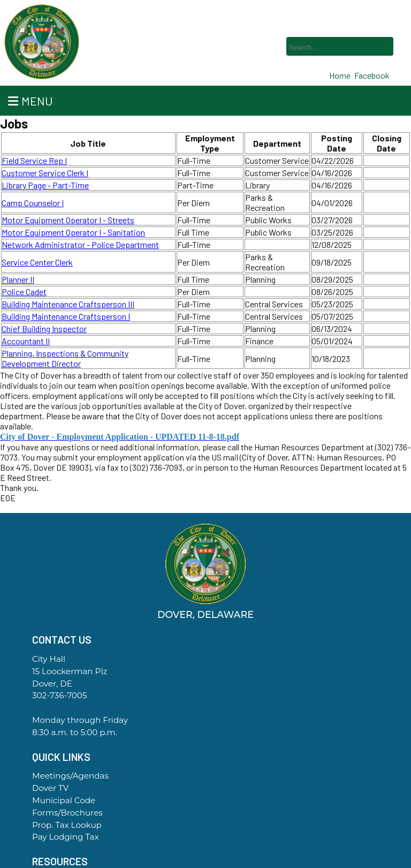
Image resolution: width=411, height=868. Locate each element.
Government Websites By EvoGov (205, 864)
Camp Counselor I (33, 203)
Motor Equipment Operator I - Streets (68, 220)
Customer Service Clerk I (45, 173)
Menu (30, 101)
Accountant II (26, 341)
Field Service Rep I (34, 160)
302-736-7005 (59, 695)
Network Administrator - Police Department (80, 244)
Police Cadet (24, 292)
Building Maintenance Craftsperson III (68, 304)
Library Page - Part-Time (45, 185)
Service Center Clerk (37, 262)
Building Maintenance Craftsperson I (66, 316)
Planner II (18, 279)
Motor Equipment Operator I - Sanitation (73, 232)
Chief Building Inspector (44, 329)
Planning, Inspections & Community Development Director (65, 358)
